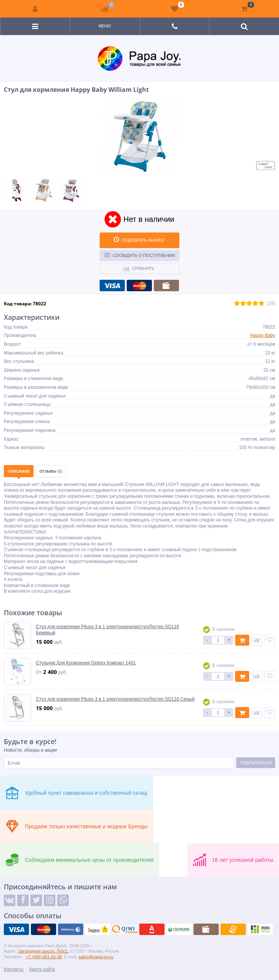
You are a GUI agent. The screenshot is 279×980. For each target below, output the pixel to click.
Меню (105, 26)
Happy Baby (263, 335)
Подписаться (256, 763)
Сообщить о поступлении (140, 255)
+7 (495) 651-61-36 (44, 957)
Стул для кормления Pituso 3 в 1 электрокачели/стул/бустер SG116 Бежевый (107, 630)
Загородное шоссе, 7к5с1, (44, 951)
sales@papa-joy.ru (96, 957)
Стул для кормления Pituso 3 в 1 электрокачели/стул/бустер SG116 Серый (115, 699)
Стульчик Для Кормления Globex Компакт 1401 (86, 663)
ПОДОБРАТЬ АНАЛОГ (139, 239)
